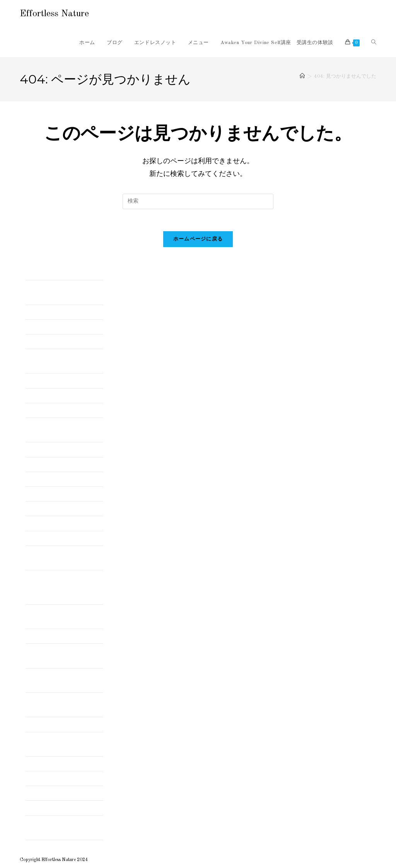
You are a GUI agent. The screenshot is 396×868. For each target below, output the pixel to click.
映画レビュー (42, 764)
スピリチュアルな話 (50, 449)
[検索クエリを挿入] (198, 201)
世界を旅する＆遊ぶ (50, 523)
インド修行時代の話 (50, 380)
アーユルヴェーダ (47, 341)
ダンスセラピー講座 (50, 479)
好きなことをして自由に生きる (63, 724)
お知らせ (36, 327)
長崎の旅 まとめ (47, 793)
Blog (31, 312)
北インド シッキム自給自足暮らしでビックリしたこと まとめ (63, 587)
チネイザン (39, 494)
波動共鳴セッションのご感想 (61, 778)
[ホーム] (302, 76)
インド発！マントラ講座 (55, 395)
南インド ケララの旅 (53, 636)
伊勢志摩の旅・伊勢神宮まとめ (63, 538)
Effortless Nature (54, 14)
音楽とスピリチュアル (53, 808)
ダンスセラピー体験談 (53, 464)
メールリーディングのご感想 (61, 508)
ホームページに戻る (198, 241)
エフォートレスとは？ (53, 410)
